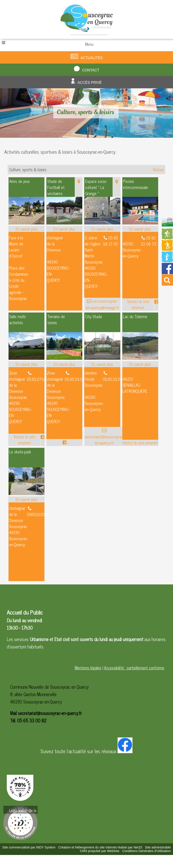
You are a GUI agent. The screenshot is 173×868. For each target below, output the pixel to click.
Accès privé (90, 83)
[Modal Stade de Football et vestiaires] (64, 223)
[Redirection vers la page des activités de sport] (167, 249)
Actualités (92, 58)
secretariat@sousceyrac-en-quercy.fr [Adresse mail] (104, 440)
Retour (158, 170)
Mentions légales (88, 668)
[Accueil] (87, 19)
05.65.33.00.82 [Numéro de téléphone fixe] (77, 379)
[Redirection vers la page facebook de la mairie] (167, 272)
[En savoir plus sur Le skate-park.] (26, 499)
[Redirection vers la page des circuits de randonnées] (167, 238)
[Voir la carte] (79, 187)
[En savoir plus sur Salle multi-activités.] (26, 364)
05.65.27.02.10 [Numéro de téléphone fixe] (39, 379)
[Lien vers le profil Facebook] (156, 304)
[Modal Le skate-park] (26, 493)
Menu (89, 44)
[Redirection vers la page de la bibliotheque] (167, 261)
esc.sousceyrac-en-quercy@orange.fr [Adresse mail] (102, 304)
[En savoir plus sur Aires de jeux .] (26, 229)
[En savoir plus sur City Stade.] (102, 364)
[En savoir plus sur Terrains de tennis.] (64, 364)
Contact (91, 70)
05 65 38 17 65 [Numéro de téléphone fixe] (110, 241)
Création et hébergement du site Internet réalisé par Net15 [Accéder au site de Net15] (100, 847)
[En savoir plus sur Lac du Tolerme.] (140, 364)
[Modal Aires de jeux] (26, 223)
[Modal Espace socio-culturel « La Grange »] (102, 223)
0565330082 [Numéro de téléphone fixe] (38, 514)
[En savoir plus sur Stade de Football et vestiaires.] (64, 229)
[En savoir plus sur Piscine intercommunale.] (140, 229)
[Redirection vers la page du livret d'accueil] (167, 225)
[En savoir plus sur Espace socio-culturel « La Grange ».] (102, 229)
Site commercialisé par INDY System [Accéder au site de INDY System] (29, 847)
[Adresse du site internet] (138, 304)
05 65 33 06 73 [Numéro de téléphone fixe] (148, 241)
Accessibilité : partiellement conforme (134, 668)
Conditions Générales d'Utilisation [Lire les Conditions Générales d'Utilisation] (146, 851)
